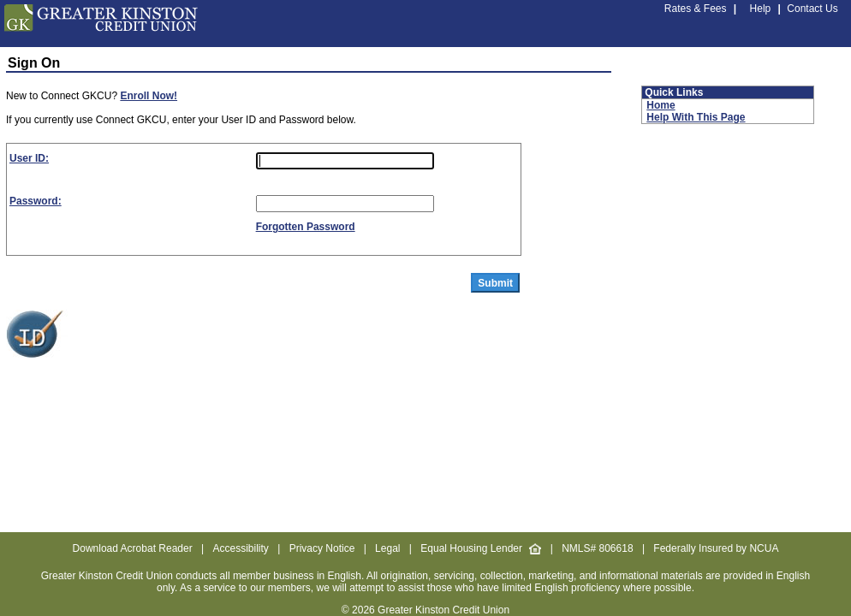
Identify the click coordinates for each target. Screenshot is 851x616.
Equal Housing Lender (481, 548)
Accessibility (240, 548)
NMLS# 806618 (597, 548)
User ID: (29, 158)
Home (661, 105)
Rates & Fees (696, 9)
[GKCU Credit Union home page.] (101, 28)
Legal (387, 548)
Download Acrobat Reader (133, 548)
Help (761, 9)
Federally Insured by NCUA (716, 548)
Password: (36, 201)
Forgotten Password (306, 227)
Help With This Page (696, 117)
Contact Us (812, 9)
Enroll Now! (149, 96)
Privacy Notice (322, 548)
